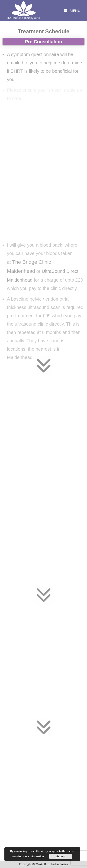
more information (33, 856)
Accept (61, 856)
